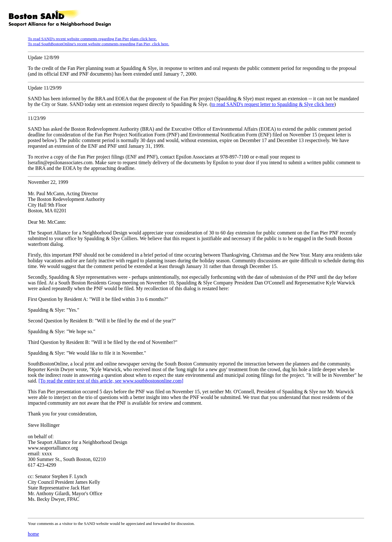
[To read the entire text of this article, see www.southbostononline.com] (111, 381)
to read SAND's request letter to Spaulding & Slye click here (273, 104)
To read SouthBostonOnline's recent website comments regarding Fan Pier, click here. (98, 44)
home (34, 534)
